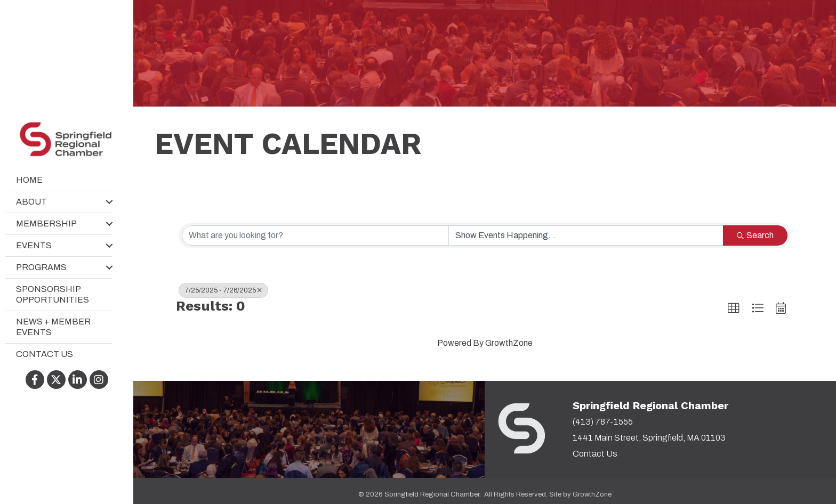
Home (29, 180)
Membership (46, 223)
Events (34, 245)
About (31, 202)
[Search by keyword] (315, 235)
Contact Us (45, 354)
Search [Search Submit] (755, 235)
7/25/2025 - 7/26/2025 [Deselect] (223, 290)
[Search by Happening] (586, 235)
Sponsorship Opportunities (53, 294)
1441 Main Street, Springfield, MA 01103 (649, 438)
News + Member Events (53, 327)
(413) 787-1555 (603, 422)
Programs (41, 267)
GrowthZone (509, 343)
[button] (734, 308)
